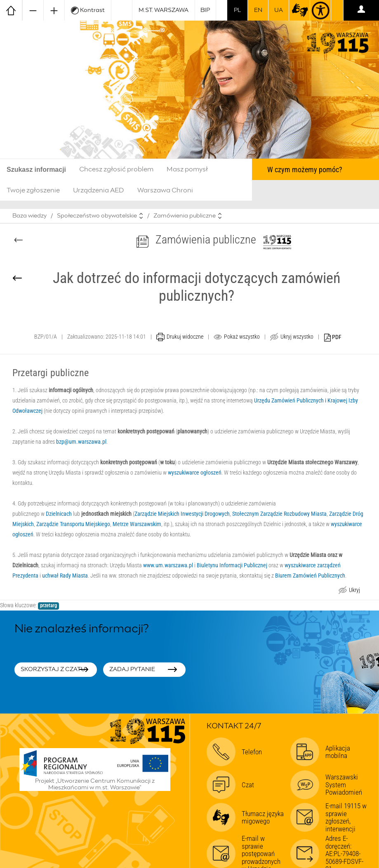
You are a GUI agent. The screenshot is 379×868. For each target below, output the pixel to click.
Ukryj (354, 591)
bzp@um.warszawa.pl (81, 442)
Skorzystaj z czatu (53, 669)
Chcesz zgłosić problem (116, 169)
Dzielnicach (59, 514)
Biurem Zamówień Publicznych (310, 576)
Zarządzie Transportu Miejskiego (73, 524)
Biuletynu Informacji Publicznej (232, 565)
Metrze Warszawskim (137, 524)
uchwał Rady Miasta (65, 576)
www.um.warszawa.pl (168, 565)
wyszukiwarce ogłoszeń (195, 473)
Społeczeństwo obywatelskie (97, 216)
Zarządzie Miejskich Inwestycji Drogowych (182, 514)
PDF (333, 338)
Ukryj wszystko (297, 337)
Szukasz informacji (36, 170)
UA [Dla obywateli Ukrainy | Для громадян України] (279, 10)
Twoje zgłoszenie (33, 190)
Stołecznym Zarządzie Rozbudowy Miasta (279, 514)
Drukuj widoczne (185, 337)
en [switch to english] (258, 10)
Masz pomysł (187, 169)
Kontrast (88, 11)
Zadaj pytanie (132, 669)
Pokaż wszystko (242, 337)
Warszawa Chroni (165, 190)
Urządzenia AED (99, 190)
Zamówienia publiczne (185, 216)
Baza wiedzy (29, 216)
